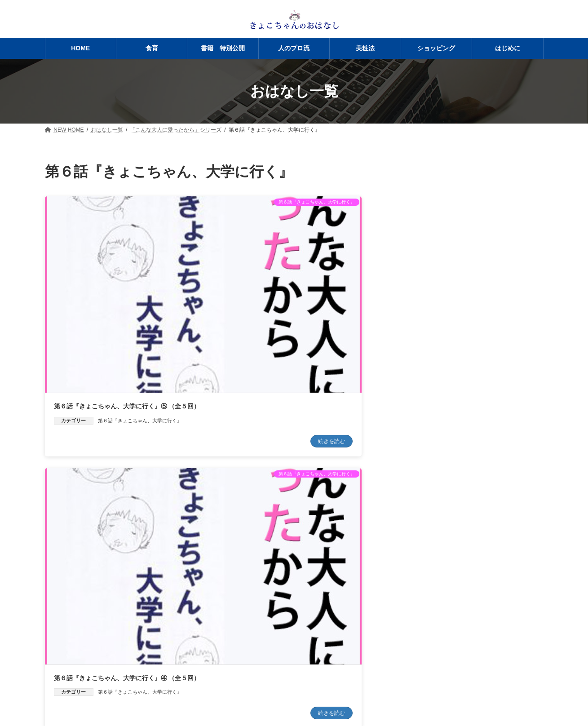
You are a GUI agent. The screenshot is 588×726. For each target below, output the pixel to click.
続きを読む (172, 351)
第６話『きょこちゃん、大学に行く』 (140, 330)
